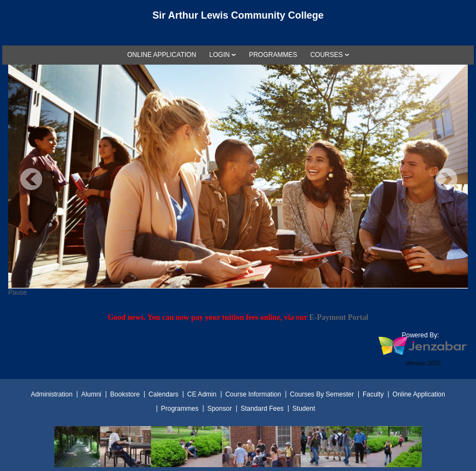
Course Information (253, 394)
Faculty (373, 394)
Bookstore (125, 394)
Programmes (180, 409)
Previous (31, 179)
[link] (162, 55)
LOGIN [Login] (219, 55)
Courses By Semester (322, 394)
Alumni (91, 394)
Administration (51, 394)
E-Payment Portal (339, 317)
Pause (18, 292)
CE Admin (202, 394)
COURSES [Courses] (326, 55)
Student (304, 409)
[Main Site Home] (238, 19)
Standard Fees (262, 409)
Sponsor (219, 409)
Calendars (164, 394)
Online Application (419, 394)
